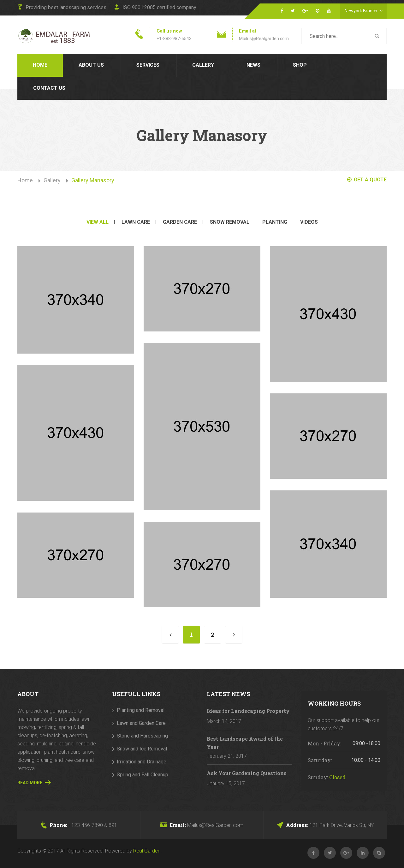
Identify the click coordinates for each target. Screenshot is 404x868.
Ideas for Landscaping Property (248, 711)
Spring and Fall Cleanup (143, 775)
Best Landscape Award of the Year (245, 743)
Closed (337, 777)
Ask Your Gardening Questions (247, 773)
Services (148, 65)
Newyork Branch (365, 10)
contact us (49, 88)
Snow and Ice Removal (142, 749)
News (253, 65)
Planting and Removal (141, 710)
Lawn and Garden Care (141, 723)
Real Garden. (147, 851)
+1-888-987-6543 (174, 39)
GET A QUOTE (367, 180)
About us (91, 65)
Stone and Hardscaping (142, 736)
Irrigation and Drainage (142, 762)
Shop (300, 65)
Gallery (203, 65)
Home (40, 65)
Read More (34, 782)
